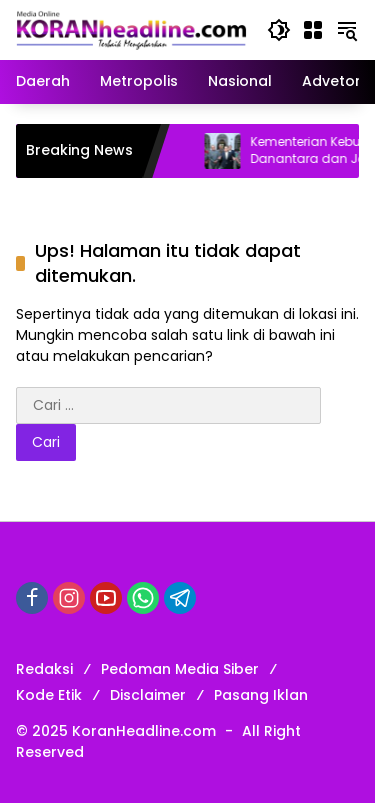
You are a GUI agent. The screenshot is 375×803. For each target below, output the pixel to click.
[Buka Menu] (313, 30)
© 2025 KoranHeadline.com (116, 731)
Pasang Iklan (261, 695)
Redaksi (44, 669)
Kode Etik (49, 695)
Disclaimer (148, 695)
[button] (279, 30)
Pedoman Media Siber (180, 669)
